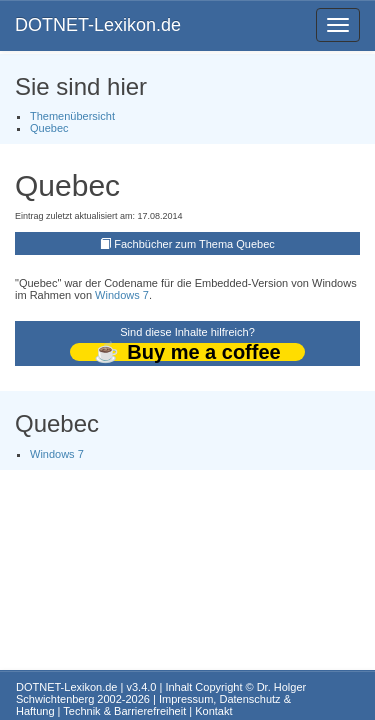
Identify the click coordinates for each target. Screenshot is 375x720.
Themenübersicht (72, 116)
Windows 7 (122, 295)
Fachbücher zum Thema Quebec (194, 244)
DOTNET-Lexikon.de (98, 25)
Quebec (49, 128)
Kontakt (213, 711)
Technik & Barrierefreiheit (124, 711)
